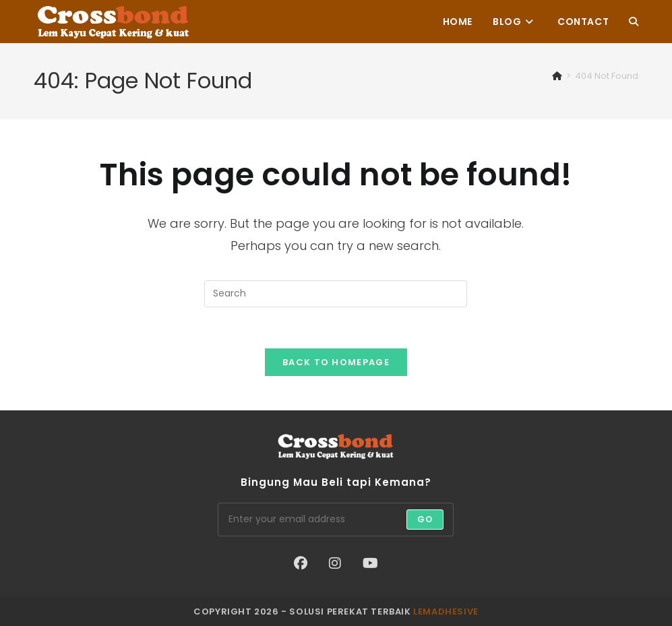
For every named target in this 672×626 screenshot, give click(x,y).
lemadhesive (446, 612)
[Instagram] (335, 563)
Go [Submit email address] (425, 519)
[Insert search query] (336, 294)
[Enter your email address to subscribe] (336, 520)
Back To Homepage (336, 362)
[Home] (557, 76)
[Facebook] (301, 563)
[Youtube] (370, 563)
